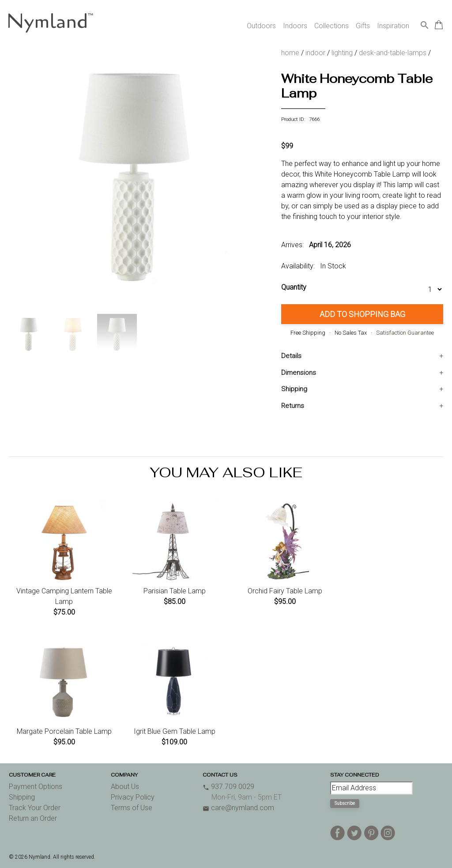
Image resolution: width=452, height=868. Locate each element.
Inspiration (393, 26)
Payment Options (36, 787)
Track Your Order (35, 808)
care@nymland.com (238, 808)
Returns (293, 406)
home (290, 53)
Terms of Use (132, 808)
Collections (331, 26)
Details (291, 356)
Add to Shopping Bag (362, 314)
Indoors (295, 26)
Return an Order (33, 818)
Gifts (363, 26)
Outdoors (261, 26)
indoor (315, 53)
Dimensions (299, 373)
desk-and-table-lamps (393, 53)
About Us (125, 787)
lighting (342, 53)
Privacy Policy (133, 797)
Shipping (294, 389)
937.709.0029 (228, 787)
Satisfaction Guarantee (405, 333)
